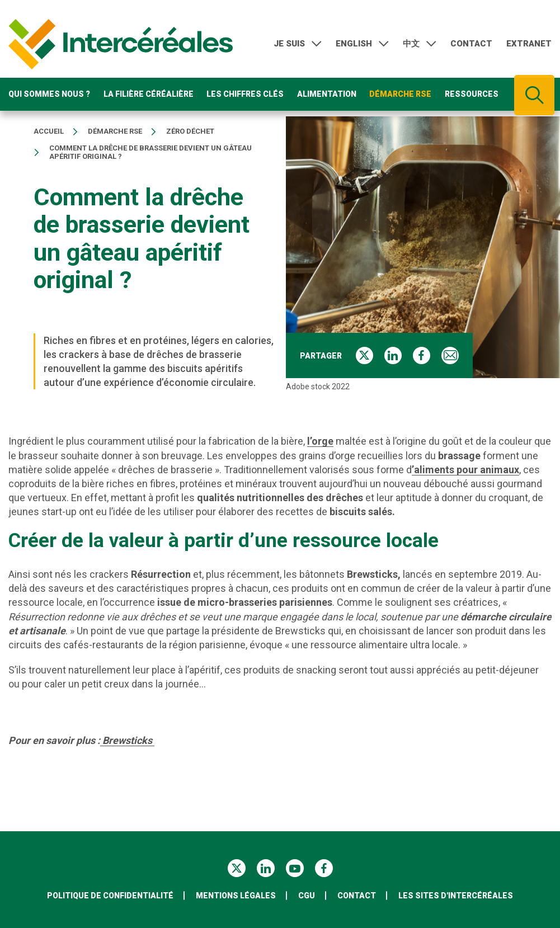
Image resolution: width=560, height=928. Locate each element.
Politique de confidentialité (110, 896)
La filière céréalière (149, 95)
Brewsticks (127, 740)
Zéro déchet (190, 131)
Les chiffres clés (245, 95)
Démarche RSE (400, 95)
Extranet (529, 44)
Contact (471, 44)
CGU (307, 896)
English (354, 44)
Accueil (49, 131)
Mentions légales (236, 896)
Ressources (472, 95)
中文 (411, 44)
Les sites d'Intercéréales (456, 896)
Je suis (289, 44)
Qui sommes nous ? (49, 95)
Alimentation (327, 95)
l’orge (320, 441)
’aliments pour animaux (465, 470)
